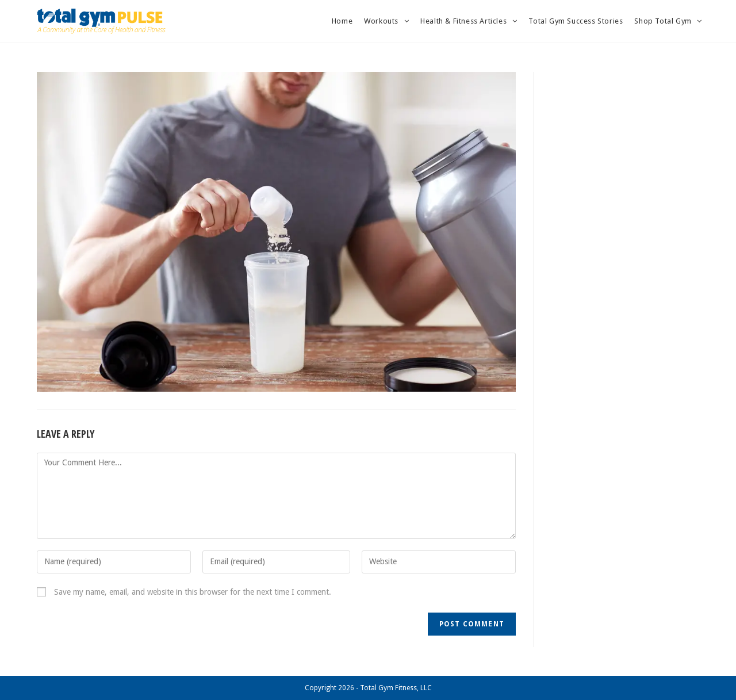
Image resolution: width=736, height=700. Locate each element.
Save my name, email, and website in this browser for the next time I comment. (193, 592)
